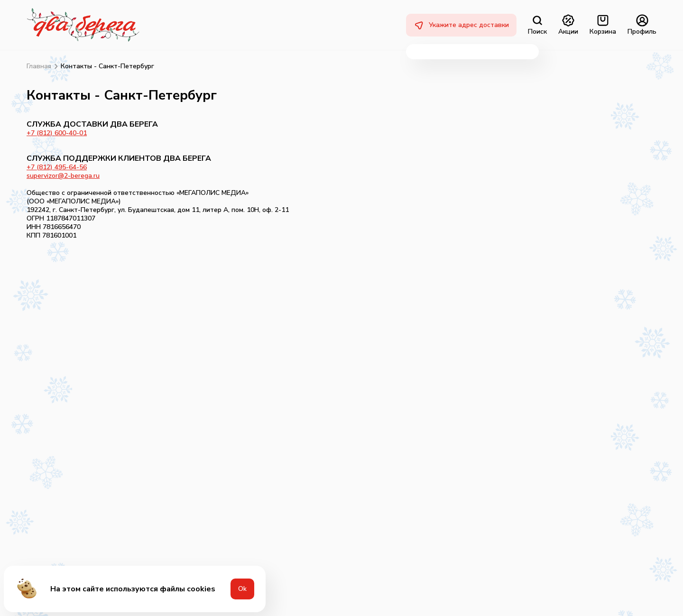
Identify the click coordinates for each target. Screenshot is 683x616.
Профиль (642, 25)
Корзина (603, 25)
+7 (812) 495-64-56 (57, 167)
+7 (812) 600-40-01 (57, 133)
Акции (568, 25)
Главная (39, 66)
